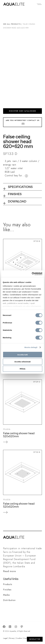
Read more (9, 571)
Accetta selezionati (22, 362)
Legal (5, 638)
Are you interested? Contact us (23, 122)
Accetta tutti (22, 355)
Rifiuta (22, 369)
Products (8, 584)
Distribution (9, 600)
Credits (26, 638)
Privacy (12, 638)
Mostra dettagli (31, 347)
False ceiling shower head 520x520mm (19, 435)
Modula (7, 429)
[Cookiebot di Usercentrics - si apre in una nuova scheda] (32, 274)
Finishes (7, 590)
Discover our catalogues (22, 111)
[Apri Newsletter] (35, 639)
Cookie (19, 638)
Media (6, 595)
